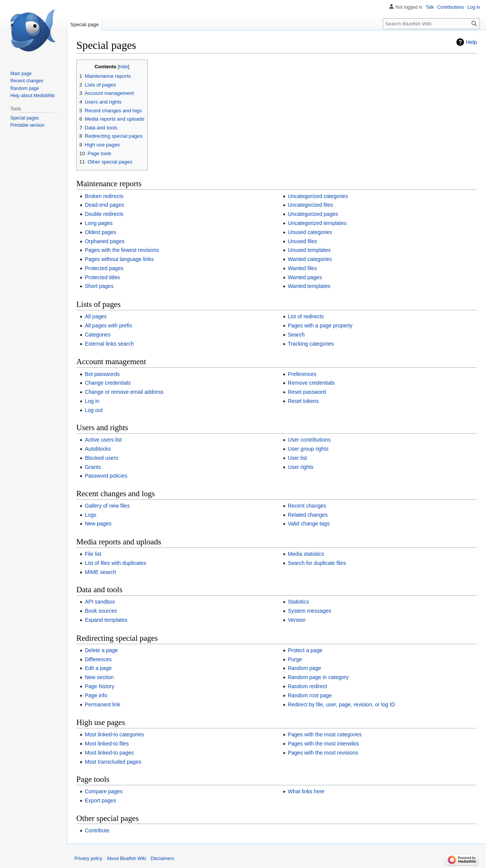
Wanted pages (305, 277)
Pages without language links (119, 259)
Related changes (308, 515)
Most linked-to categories (114, 734)
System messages (309, 611)
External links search (109, 344)
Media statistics (306, 554)
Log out (94, 410)
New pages (98, 524)
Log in (92, 401)
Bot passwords (102, 374)
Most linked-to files (107, 744)
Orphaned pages (104, 241)
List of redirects (306, 316)
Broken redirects (104, 196)
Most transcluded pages (113, 762)
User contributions (309, 440)
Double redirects (104, 214)
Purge (295, 659)
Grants (93, 467)
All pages (96, 316)
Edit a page (98, 668)
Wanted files (302, 268)
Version (297, 620)
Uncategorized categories (318, 196)
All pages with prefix (108, 325)
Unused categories (310, 232)
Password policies (106, 476)
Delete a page (101, 650)
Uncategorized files (310, 205)
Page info (96, 695)
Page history (99, 686)
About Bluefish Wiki (126, 859)
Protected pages (104, 268)
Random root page (310, 695)
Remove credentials (311, 383)
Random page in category (318, 677)
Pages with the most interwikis (323, 744)
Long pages (99, 223)
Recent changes (307, 506)
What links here (306, 791)
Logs (90, 515)
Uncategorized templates (317, 223)
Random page (305, 668)
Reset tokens (303, 401)
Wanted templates (309, 286)
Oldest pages (100, 232)
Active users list (103, 440)
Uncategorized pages (313, 214)
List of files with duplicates (115, 563)
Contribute (97, 830)
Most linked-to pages (109, 753)
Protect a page (305, 650)
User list (297, 458)
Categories (98, 335)
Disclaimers (163, 859)
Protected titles (102, 277)
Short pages (99, 286)
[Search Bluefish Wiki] (431, 24)
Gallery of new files (107, 506)
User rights (301, 467)
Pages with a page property (320, 325)
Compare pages (104, 791)
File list (93, 554)
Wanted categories (310, 259)
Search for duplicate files (317, 563)
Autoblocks (98, 449)
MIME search (100, 572)
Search (296, 335)
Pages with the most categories (325, 734)
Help (471, 42)
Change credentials (108, 383)
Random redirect (308, 686)
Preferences (302, 374)
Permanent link (102, 704)
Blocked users (101, 458)
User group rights (308, 449)
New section (99, 677)
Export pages (100, 800)
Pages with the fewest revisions (122, 250)
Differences (98, 659)
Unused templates (309, 250)
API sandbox (100, 602)
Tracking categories (311, 344)
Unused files (302, 241)
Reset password (307, 392)
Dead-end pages (104, 205)
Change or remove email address (124, 392)
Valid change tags (309, 524)
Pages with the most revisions (323, 753)
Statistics (298, 602)
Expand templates (106, 620)
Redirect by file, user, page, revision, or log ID (341, 704)
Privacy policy (88, 859)
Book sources (101, 611)
